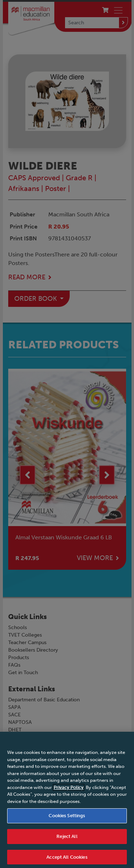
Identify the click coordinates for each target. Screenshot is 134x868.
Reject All (67, 839)
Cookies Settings (67, 818)
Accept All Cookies (67, 860)
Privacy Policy (69, 790)
